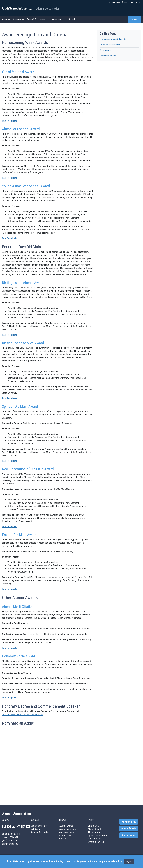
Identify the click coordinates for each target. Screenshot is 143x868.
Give (134, 20)
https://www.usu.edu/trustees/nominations (23, 715)
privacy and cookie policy (109, 861)
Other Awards (106, 50)
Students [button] (19, 19)
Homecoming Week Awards (113, 39)
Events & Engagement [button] (38, 19)
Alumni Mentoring (68, 829)
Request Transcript (40, 832)
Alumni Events (66, 826)
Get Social (36, 829)
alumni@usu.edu (10, 844)
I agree (129, 861)
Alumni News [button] (59, 19)
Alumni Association (48, 8)
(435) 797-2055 (9, 841)
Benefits (63, 839)
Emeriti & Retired (96, 842)
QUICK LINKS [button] (114, 2)
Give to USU (93, 826)
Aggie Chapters (67, 832)
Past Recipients (10, 121)
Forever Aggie (94, 839)
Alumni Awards (95, 832)
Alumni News (66, 835)
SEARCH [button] (136, 2)
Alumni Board (94, 829)
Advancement (129, 822)
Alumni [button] (6, 19)
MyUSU (126, 2)
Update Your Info (39, 826)
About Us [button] (74, 19)
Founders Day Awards (110, 45)
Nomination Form (108, 56)
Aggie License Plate (97, 835)
